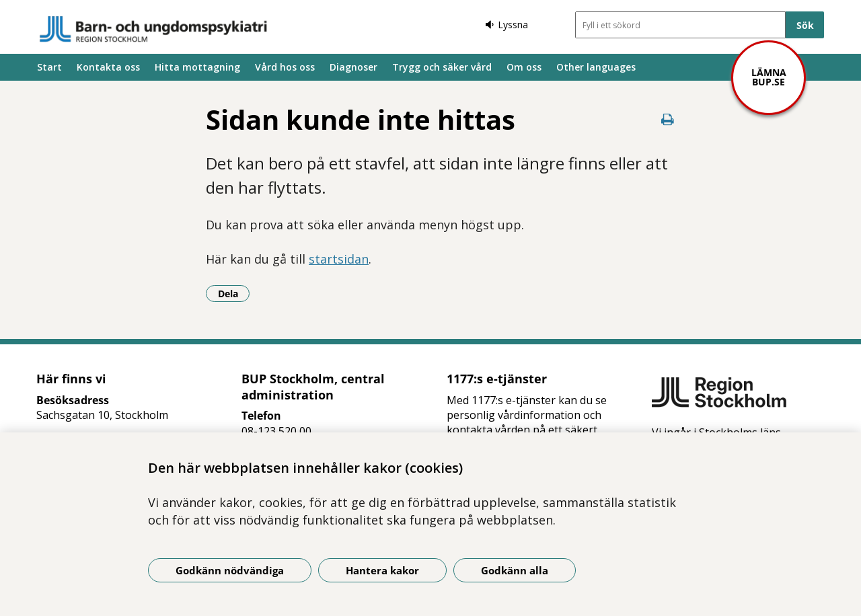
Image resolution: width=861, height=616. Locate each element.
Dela (234, 293)
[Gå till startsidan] (153, 29)
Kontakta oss (108, 67)
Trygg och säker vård (442, 67)
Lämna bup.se (769, 77)
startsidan (339, 259)
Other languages (596, 67)
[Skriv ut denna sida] (667, 119)
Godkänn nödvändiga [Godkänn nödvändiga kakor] (230, 570)
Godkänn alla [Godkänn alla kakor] (515, 570)
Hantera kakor (382, 570)
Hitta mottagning (197, 67)
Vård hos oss (285, 67)
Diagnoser (353, 67)
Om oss (524, 67)
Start (49, 67)
